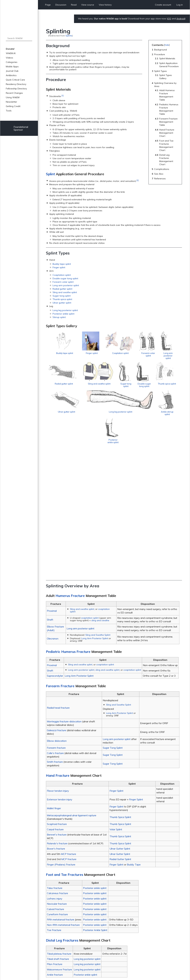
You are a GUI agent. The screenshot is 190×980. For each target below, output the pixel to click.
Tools (9, 111)
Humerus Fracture (70, 471)
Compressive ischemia (61, 876)
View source (88, 5)
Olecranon (53, 514)
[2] (138, 180)
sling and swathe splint (107, 546)
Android (181, 19)
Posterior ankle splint (63, 314)
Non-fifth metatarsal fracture (63, 800)
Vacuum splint (57, 910)
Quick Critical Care (15, 80)
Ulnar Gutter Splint (120, 724)
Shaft (50, 495)
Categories (12, 62)
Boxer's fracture (56, 724)
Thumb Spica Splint (120, 693)
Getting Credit (13, 106)
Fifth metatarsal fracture (61, 795)
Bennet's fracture (57, 710)
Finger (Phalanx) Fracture (61, 740)
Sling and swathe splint (65, 292)
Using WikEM (13, 97)
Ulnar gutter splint (62, 303)
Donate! (10, 49)
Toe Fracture (54, 806)
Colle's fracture (55, 629)
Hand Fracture (58, 651)
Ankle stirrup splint (144, 448)
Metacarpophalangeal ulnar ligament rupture (72, 691)
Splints (69, 36)
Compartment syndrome (62, 872)
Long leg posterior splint (65, 310)
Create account (163, 5)
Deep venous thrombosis (62, 882)
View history (105, 5)
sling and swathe (100, 496)
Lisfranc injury (55, 774)
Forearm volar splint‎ (63, 282)
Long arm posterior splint (66, 285)
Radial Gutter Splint (120, 735)
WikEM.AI (11, 53)
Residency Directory (16, 84)
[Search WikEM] (19, 38)
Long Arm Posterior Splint (95, 514)
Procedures (82, 944)
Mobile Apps (12, 66)
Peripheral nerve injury (61, 889)
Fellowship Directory (16, 89)
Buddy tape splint (62, 264)
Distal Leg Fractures (62, 816)
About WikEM (72, 968)
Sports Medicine (98, 944)
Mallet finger (54, 684)
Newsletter (11, 102)
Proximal (52, 486)
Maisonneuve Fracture (59, 845)
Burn (52, 869)
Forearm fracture (56, 623)
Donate (174, 969)
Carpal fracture (55, 705)
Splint (50, 174)
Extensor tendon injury (60, 675)
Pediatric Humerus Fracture (68, 527)
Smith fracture (55, 637)
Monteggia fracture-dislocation (64, 597)
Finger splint (59, 267)
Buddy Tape (134, 740)
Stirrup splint (59, 317)
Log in (180, 5)
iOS (169, 19)
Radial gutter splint (62, 289)
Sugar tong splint (62, 296)
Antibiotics (11, 75)
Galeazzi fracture (56, 606)
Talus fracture (55, 764)
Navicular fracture (57, 779)
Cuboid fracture (55, 785)
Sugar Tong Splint (113, 623)
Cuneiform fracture (57, 790)
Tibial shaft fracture (58, 835)
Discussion (61, 5)
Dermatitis (55, 879)
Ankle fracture (55, 850)
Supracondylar (55, 551)
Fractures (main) (58, 913)
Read (74, 5)
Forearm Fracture (60, 561)
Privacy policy (53, 968)
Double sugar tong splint (65, 278)
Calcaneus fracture (57, 769)
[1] (63, 95)
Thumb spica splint (62, 299)
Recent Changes (14, 93)
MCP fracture (68, 729)
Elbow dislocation (57, 616)
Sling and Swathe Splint (98, 511)
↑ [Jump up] (54, 930)
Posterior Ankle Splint (95, 806)
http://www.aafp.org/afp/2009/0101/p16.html (114, 930)
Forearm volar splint (164, 357)
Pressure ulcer (56, 893)
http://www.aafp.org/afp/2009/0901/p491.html (125, 934)
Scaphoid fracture (57, 700)
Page (48, 5)
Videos (9, 58)
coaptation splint (90, 493)
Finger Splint (116, 666)
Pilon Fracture (55, 840)
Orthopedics (69, 944)
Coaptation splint (62, 275)
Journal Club (12, 71)
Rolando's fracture (57, 719)
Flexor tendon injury (58, 666)
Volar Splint (116, 705)
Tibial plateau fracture (59, 829)
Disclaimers (91, 968)
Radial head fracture (58, 583)
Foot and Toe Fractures (65, 750)
